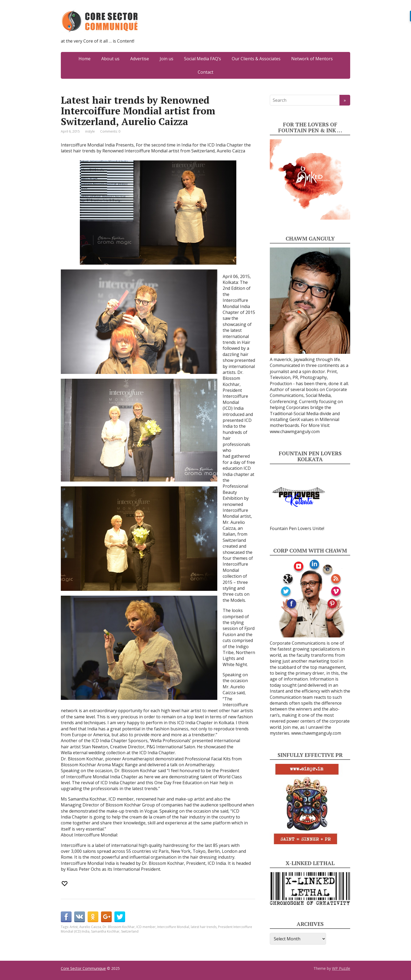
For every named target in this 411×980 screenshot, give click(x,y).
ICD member (146, 927)
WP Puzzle (341, 968)
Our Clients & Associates (256, 59)
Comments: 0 (110, 131)
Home (85, 59)
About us (110, 59)
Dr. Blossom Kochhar (119, 927)
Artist (74, 927)
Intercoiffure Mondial (173, 927)
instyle (90, 131)
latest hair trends (204, 927)
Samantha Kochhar (105, 931)
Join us (167, 59)
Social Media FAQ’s (203, 59)
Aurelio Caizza (90, 927)
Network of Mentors (312, 59)
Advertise (140, 59)
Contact (205, 72)
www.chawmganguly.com (295, 431)
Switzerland (130, 931)
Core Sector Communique (83, 968)
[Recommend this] (65, 884)
